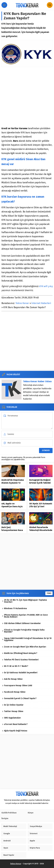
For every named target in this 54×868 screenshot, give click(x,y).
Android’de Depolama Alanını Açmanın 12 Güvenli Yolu (13, 483)
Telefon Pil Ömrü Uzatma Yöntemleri (20, 660)
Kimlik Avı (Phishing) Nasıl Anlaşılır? (20, 653)
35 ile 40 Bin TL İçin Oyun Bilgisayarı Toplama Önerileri (24, 601)
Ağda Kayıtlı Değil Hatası (15, 731)
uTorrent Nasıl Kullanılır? (15, 724)
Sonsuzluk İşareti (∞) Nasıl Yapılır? (19, 698)
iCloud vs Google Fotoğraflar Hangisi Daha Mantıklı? (23, 631)
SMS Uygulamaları (12, 718)
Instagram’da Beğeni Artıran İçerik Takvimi (40, 481)
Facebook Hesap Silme (14, 692)
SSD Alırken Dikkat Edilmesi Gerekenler (21, 623)
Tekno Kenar (22, 303)
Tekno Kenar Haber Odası (37, 381)
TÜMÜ (49, 593)
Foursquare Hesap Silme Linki (17, 686)
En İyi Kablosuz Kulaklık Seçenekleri (20, 673)
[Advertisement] (27, 97)
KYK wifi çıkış (46, 286)
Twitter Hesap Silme (13, 711)
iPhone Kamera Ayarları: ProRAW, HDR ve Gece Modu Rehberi (25, 616)
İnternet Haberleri (41, 303)
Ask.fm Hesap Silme (12, 679)
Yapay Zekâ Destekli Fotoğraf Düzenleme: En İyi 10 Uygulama (27, 639)
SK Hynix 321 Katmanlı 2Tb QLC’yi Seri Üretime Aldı (41, 506)
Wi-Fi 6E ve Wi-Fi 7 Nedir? (15, 666)
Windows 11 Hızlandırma (14, 608)
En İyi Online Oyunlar (13, 705)
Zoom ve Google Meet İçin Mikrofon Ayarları (24, 647)
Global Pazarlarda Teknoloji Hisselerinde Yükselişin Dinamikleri (41, 530)
